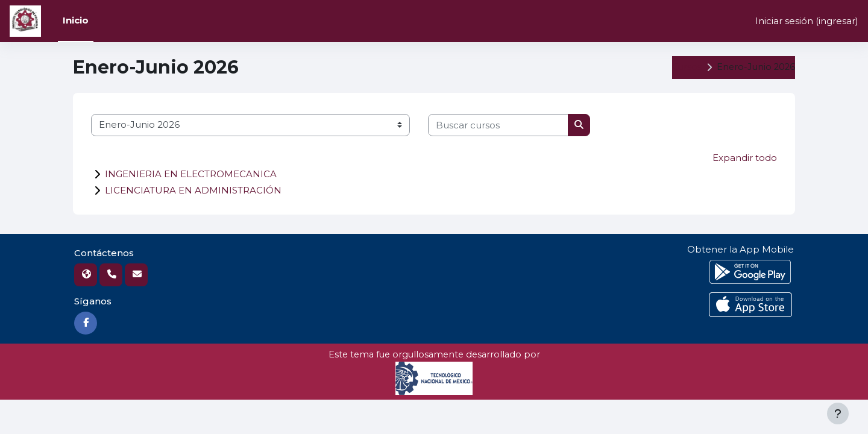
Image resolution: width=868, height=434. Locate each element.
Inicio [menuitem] (76, 20)
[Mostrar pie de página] (838, 414)
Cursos (684, 67)
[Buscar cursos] (498, 125)
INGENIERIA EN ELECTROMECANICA (191, 174)
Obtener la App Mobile (741, 249)
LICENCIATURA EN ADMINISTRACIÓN (193, 190)
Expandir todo (745, 158)
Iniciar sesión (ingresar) (807, 21)
